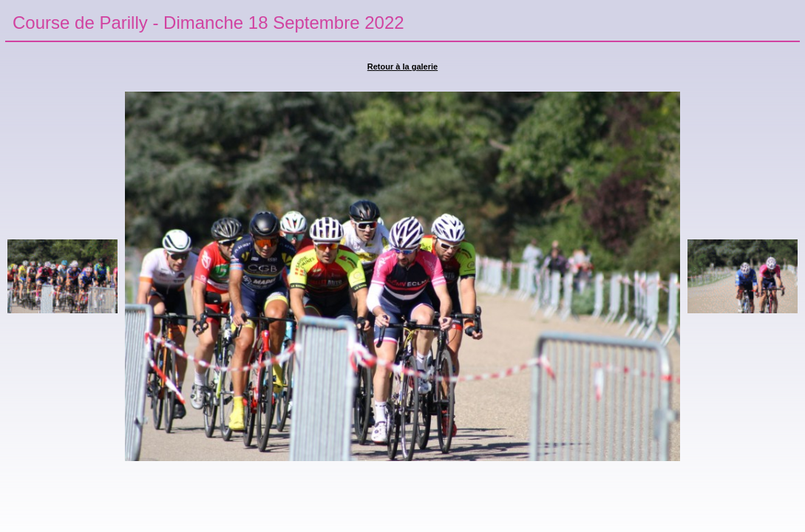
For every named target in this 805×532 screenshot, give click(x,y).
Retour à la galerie (402, 66)
